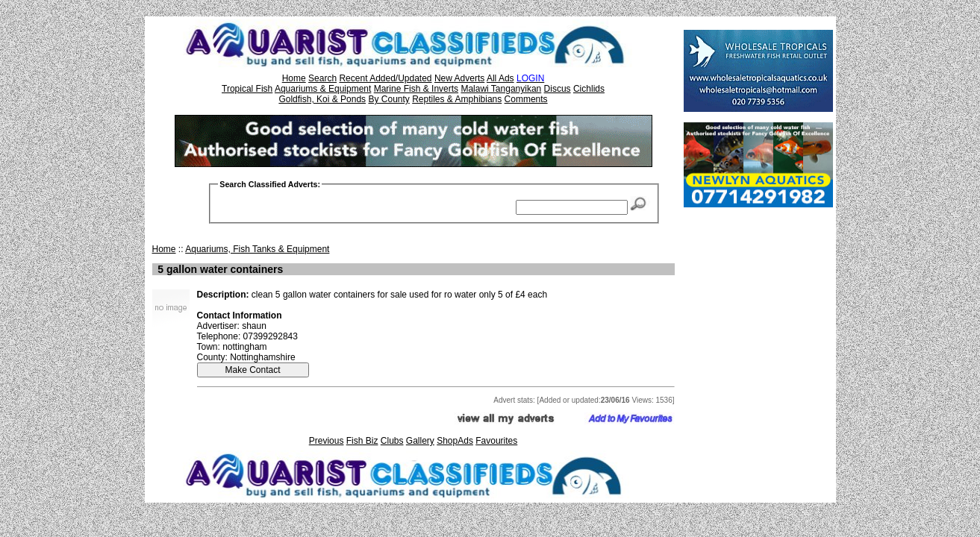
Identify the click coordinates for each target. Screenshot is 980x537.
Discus (558, 89)
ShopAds (455, 441)
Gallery (420, 441)
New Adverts (459, 78)
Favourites (496, 441)
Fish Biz (362, 441)
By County (388, 99)
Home (294, 78)
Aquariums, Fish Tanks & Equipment (257, 249)
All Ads (500, 78)
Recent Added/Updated (385, 78)
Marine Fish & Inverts (416, 89)
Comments (526, 99)
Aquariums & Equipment (323, 89)
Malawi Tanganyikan (501, 89)
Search (322, 78)
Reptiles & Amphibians (457, 99)
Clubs (392, 441)
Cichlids (589, 89)
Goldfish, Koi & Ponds (322, 99)
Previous (327, 441)
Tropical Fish (247, 89)
